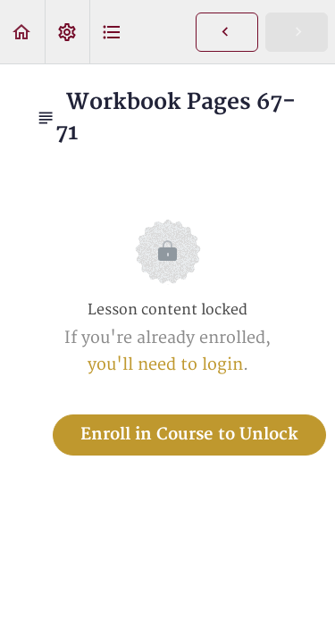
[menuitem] (67, 32)
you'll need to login (165, 365)
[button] (22, 32)
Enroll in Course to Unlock (189, 435)
